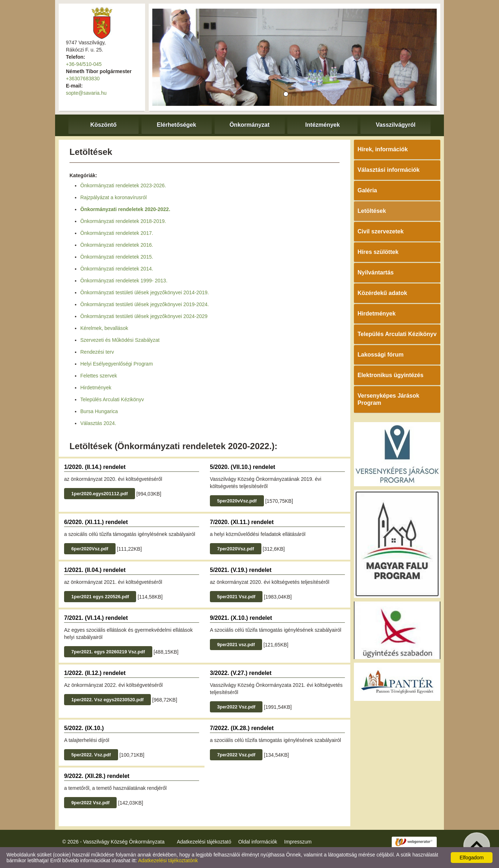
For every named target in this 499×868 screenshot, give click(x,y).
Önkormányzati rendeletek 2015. (117, 257)
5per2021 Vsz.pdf (236, 597)
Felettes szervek (99, 376)
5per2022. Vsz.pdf (91, 755)
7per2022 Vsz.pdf (236, 755)
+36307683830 (83, 79)
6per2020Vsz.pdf (90, 549)
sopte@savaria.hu (86, 93)
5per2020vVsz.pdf (237, 501)
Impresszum (298, 842)
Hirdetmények (96, 388)
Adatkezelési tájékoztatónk (168, 860)
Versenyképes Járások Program (388, 399)
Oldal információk (258, 842)
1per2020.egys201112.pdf (100, 494)
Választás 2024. (98, 423)
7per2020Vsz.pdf (236, 549)
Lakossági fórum (381, 355)
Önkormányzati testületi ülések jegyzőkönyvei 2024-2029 (144, 316)
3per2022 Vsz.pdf (236, 707)
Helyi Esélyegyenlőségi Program (117, 364)
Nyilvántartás (376, 272)
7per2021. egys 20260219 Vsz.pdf (108, 652)
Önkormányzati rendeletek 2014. (117, 269)
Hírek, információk (383, 149)
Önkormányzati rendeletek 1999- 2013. (124, 281)
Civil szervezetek (381, 231)
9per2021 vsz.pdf (236, 645)
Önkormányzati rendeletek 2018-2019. (123, 221)
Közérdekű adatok (382, 293)
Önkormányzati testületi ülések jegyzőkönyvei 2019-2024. (145, 304)
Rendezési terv (97, 352)
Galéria (367, 190)
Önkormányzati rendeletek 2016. (117, 245)
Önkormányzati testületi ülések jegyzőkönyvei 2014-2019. (145, 292)
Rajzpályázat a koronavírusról (113, 197)
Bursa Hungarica (99, 411)
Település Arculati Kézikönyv (112, 399)
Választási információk (389, 170)
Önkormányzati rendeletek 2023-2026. (123, 185)
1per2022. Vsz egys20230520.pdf (107, 700)
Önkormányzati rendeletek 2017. (117, 233)
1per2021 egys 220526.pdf (100, 597)
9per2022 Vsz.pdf (90, 803)
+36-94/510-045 (84, 64)
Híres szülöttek (378, 252)
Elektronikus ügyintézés (390, 375)
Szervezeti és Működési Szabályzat (120, 340)
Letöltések (372, 211)
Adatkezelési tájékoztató (204, 842)
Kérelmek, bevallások (104, 328)
